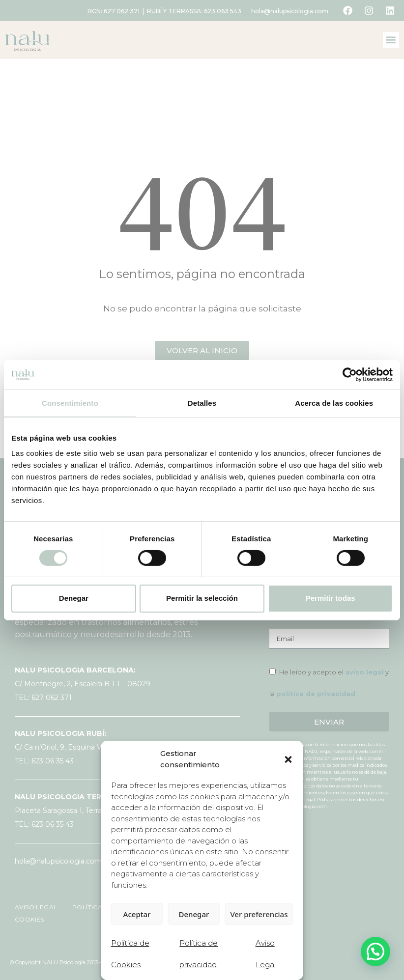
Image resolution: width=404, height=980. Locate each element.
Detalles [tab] (202, 403)
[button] (289, 759)
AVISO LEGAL (37, 907)
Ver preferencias (259, 914)
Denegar (74, 598)
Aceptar (137, 914)
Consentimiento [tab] (70, 403)
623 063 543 (223, 11)
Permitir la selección (202, 598)
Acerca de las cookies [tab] (334, 403)
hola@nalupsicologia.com (290, 11)
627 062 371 (122, 11)
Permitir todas (331, 598)
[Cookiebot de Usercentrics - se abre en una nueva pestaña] (350, 374)
